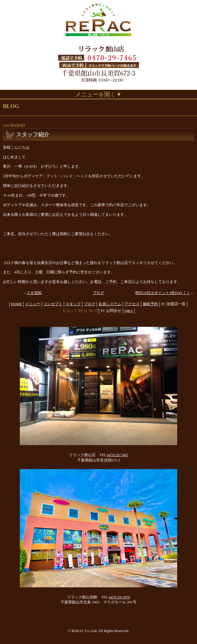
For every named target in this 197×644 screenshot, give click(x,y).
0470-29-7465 (118, 455)
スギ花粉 (34, 293)
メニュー (33, 304)
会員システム (110, 304)
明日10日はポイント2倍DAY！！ (163, 293)
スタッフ (73, 304)
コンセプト (53, 304)
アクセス (132, 304)
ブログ (98, 293)
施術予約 (150, 304)
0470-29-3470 (119, 597)
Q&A (129, 311)
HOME (17, 304)
